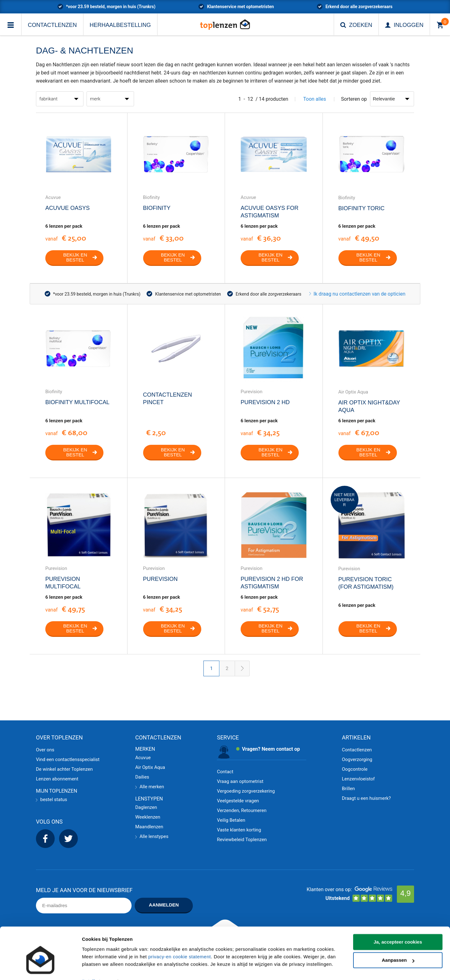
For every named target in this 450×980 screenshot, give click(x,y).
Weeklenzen (148, 817)
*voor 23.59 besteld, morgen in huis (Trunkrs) (111, 7)
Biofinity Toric (362, 208)
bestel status (52, 800)
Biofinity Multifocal (77, 402)
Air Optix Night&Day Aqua (369, 406)
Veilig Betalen (231, 820)
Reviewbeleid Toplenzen (242, 840)
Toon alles (315, 99)
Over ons (45, 750)
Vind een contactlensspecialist (68, 759)
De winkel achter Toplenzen (64, 769)
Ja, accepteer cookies (398, 928)
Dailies (142, 777)
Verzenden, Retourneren (242, 810)
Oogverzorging (357, 759)
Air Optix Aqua (150, 767)
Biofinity (157, 208)
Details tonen (97, 968)
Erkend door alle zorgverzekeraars (359, 7)
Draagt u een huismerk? (366, 798)
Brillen (348, 789)
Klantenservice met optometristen (240, 7)
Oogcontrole (355, 769)
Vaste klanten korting (239, 830)
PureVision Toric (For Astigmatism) (366, 583)
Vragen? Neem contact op (271, 749)
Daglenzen (146, 807)
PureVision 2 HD (265, 402)
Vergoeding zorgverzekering (246, 791)
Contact (225, 772)
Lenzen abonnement (57, 779)
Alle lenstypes (152, 836)
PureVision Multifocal (63, 583)
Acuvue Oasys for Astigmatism (270, 212)
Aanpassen (398, 946)
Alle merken (150, 787)
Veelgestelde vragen (238, 801)
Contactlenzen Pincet (168, 399)
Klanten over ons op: (329, 889)
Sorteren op (354, 99)
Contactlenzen (52, 25)
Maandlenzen (149, 827)
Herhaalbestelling (120, 25)
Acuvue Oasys (67, 208)
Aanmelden (164, 905)
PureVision (160, 579)
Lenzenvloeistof (358, 779)
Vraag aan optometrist (240, 781)
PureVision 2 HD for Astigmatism (272, 583)
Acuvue (143, 758)
